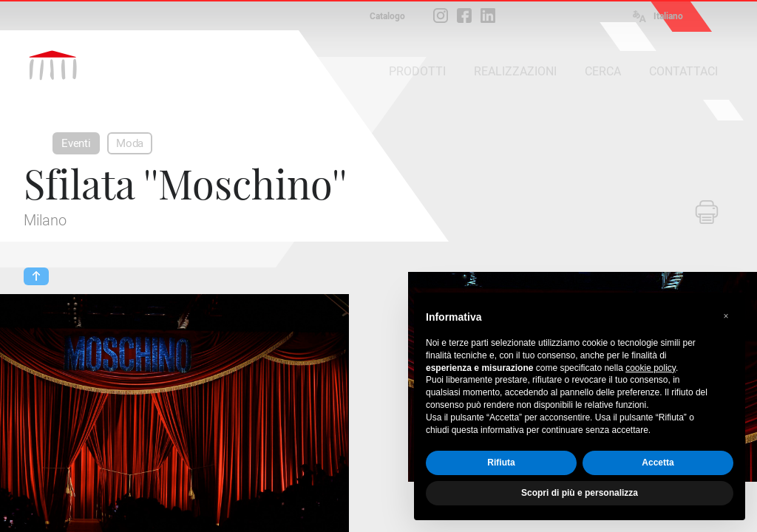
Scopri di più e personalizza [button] (580, 493)
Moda (130, 143)
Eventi (76, 143)
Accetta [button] (658, 463)
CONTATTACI (683, 71)
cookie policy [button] (651, 368)
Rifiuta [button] (501, 463)
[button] (726, 316)
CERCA (603, 71)
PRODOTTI (417, 71)
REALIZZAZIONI (515, 71)
